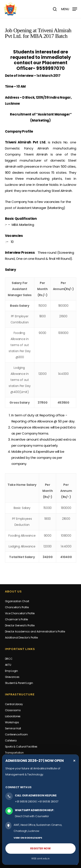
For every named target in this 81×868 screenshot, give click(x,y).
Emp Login (11, 671)
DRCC (9, 659)
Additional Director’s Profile (21, 638)
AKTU (8, 665)
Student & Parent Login (19, 683)
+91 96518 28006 (25, 801)
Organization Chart (17, 601)
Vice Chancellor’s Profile (20, 613)
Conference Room (17, 734)
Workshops (12, 722)
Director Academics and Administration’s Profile (35, 631)
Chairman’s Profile (17, 619)
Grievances (12, 677)
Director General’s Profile (20, 625)
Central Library (14, 704)
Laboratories (13, 716)
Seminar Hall (13, 728)
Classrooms (13, 710)
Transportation (14, 753)
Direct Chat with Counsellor (32, 816)
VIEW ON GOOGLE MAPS (28, 838)
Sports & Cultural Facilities (21, 747)
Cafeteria (11, 740)
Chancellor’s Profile (17, 607)
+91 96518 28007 (48, 801)
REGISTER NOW (40, 848)
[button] (69, 9)
